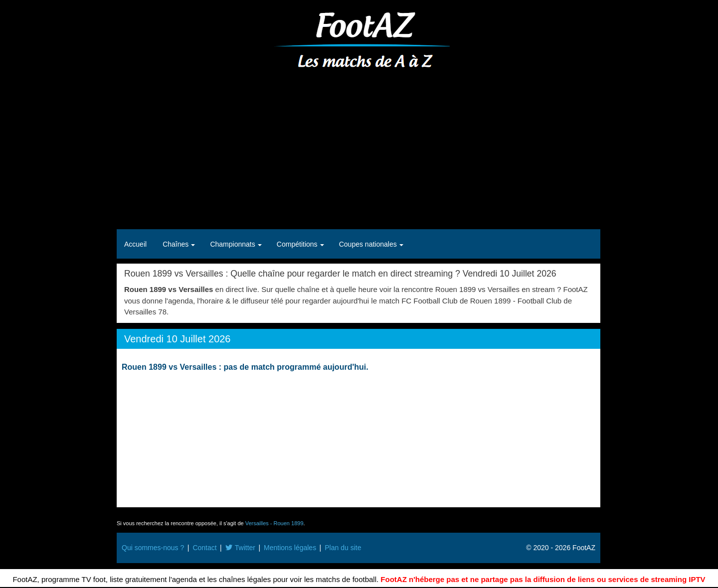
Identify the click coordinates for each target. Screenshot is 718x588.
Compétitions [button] (298, 244)
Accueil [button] (135, 244)
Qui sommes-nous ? (153, 548)
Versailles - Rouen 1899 (274, 523)
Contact (204, 548)
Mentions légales (290, 548)
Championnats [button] (233, 244)
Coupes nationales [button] (369, 244)
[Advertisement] (359, 149)
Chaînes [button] (177, 244)
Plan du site (343, 548)
